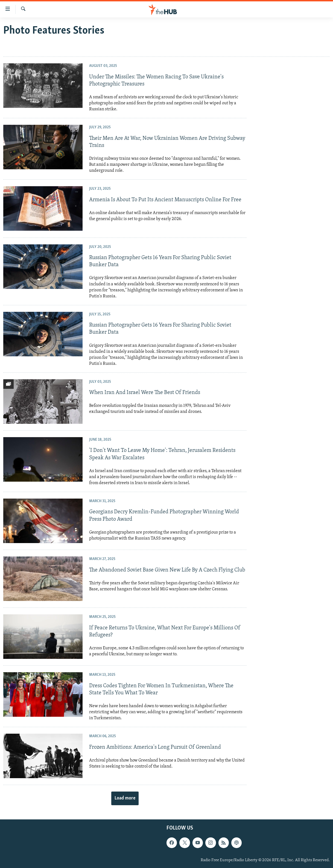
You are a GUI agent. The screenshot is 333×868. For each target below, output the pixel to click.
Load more (125, 798)
